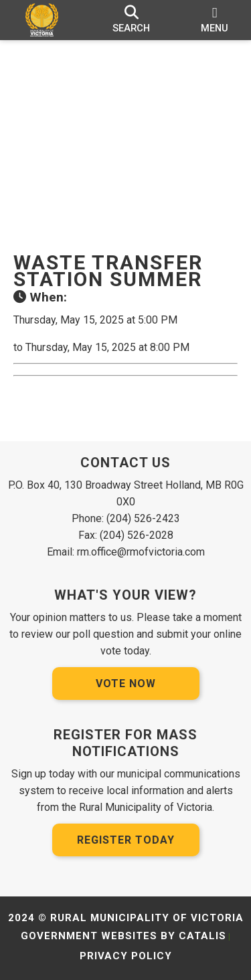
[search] (132, 20)
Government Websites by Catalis (123, 936)
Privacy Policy (126, 956)
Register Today (126, 840)
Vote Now (126, 684)
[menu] (215, 20)
